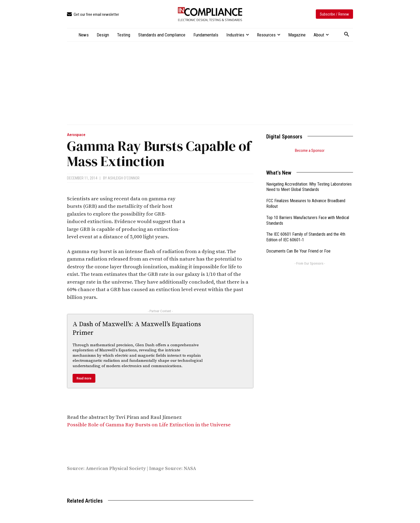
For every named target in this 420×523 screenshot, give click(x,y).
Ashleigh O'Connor (124, 178)
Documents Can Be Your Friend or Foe (298, 244)
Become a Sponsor (310, 150)
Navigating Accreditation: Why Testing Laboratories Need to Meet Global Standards (309, 180)
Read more (84, 378)
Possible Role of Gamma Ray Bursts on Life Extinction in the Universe (149, 425)
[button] (347, 35)
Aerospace (76, 135)
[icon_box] (93, 15)
